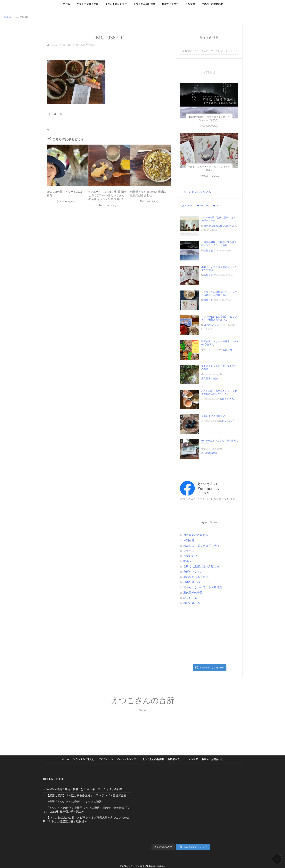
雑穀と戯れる (192, 603)
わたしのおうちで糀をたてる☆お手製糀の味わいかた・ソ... (219, 392)
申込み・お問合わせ (212, 6)
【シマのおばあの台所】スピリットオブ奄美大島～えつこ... (219, 318)
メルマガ (190, 6)
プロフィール (106, 759)
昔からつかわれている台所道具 (203, 588)
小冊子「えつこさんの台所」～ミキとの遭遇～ (219, 268)
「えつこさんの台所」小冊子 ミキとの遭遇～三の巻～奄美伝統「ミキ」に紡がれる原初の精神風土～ (86, 810)
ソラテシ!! (190, 551)
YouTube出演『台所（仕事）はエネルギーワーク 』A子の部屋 (84, 789)
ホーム (66, 6)
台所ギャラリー (170, 6)
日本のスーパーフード (215, 325)
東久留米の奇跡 (209, 378)
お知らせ (208, 251)
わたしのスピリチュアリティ (201, 546)
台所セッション (193, 572)
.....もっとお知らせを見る (195, 192)
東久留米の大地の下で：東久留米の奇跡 (219, 368)
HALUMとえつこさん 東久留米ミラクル (220, 442)
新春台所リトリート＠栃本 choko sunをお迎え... (219, 343)
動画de (187, 561)
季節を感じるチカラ (196, 577)
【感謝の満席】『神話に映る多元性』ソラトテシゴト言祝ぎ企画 (86, 796)
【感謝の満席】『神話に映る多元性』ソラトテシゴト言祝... (219, 244)
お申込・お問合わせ (212, 759)
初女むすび (228, 421)
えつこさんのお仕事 (144, 6)
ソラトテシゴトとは (88, 6)
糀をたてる (228, 399)
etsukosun (54, 45)
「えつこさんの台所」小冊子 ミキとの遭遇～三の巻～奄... (219, 293)
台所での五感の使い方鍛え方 (219, 226)
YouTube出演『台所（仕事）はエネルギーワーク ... (220, 219)
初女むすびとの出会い (214, 416)
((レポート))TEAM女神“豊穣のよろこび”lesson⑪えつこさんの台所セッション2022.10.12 (107, 196)
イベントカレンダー (116, 6)
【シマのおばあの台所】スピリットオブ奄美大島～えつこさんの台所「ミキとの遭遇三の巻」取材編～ (86, 820)
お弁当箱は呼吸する (196, 535)
